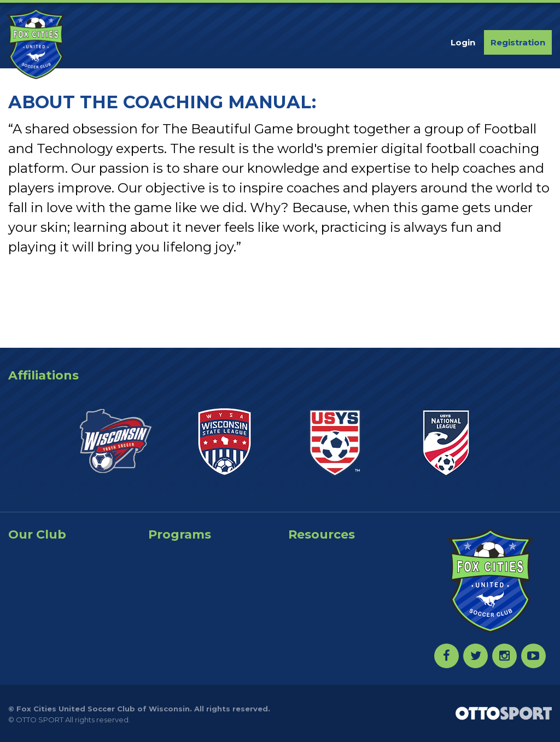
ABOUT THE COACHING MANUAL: (162, 102)
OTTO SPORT (40, 720)
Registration (518, 42)
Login (463, 42)
